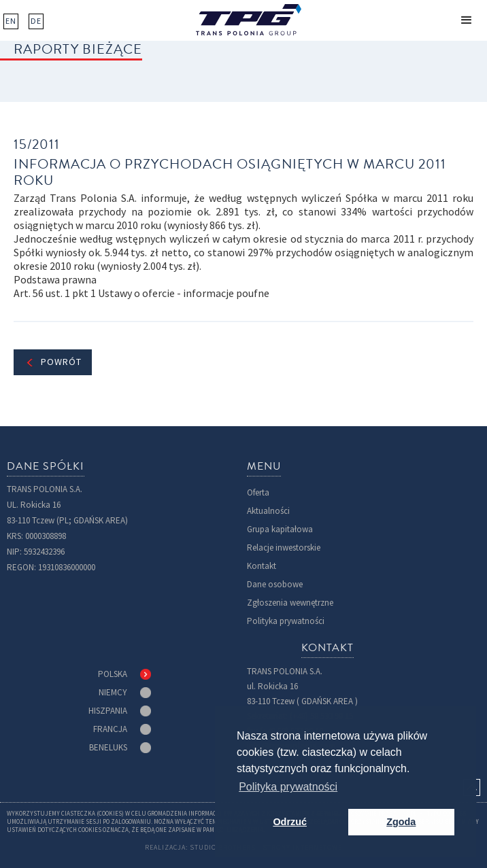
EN (11, 21)
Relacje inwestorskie (284, 548)
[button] (467, 20)
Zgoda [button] (401, 822)
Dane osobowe (275, 584)
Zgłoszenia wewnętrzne (290, 603)
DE (36, 21)
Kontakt (262, 566)
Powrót (61, 362)
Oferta (258, 492)
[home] (249, 20)
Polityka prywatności (286, 621)
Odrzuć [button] (290, 822)
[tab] (124, 674)
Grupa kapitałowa (280, 529)
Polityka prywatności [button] (288, 787)
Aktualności (268, 511)
